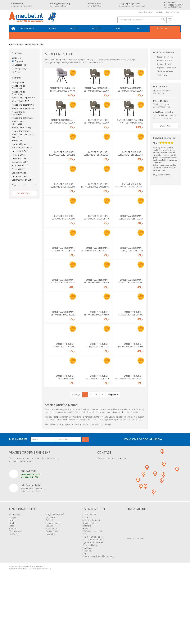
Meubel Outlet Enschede (23, 113)
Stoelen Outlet (18, 174)
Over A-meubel (146, 13)
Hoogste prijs (19, 73)
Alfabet (17, 77)
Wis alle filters (23, 198)
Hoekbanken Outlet (21, 156)
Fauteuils (13, 587)
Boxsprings (14, 593)
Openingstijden (89, 582)
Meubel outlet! (165, 33)
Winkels (159, 13)
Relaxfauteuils (52, 587)
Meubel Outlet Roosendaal (18, 128)
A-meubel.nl (40, 625)
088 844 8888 (161, 106)
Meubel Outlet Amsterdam (18, 98)
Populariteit (19, 66)
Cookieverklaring (90, 604)
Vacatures (87, 610)
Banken (55, 33)
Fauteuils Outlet (19, 181)
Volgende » (113, 453)
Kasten (76, 33)
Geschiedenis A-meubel (93, 599)
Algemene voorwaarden (93, 601)
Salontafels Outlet (20, 171)
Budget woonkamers (55, 574)
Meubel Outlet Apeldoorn (23, 103)
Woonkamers (31, 33)
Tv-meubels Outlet (20, 167)
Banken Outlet (18, 146)
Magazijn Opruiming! (21, 149)
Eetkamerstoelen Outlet (23, 185)
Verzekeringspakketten (93, 596)
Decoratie (50, 593)
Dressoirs (50, 579)
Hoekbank (50, 576)
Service (86, 593)
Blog (84, 612)
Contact (166, 131)
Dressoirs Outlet (19, 163)
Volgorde (16, 63)
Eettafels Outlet (19, 178)
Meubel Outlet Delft (21, 106)
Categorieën (18, 87)
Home (12, 49)
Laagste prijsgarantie (92, 579)
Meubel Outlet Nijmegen (23, 123)
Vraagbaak (87, 607)
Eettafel (49, 585)
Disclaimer (33, 628)
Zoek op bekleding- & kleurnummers (99, 615)
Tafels (119, 33)
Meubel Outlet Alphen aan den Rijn (24, 141)
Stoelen (98, 33)
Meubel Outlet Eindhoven (23, 110)
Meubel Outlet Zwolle (21, 136)
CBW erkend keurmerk (92, 590)
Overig (139, 33)
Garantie (86, 587)
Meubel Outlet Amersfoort (18, 92)
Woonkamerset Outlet (22, 153)
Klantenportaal (173, 13)
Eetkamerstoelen (53, 582)
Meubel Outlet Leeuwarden (18, 118)
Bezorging (87, 585)
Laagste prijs (19, 70)
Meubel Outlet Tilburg (21, 132)
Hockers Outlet (19, 160)
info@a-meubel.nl (163, 117)
